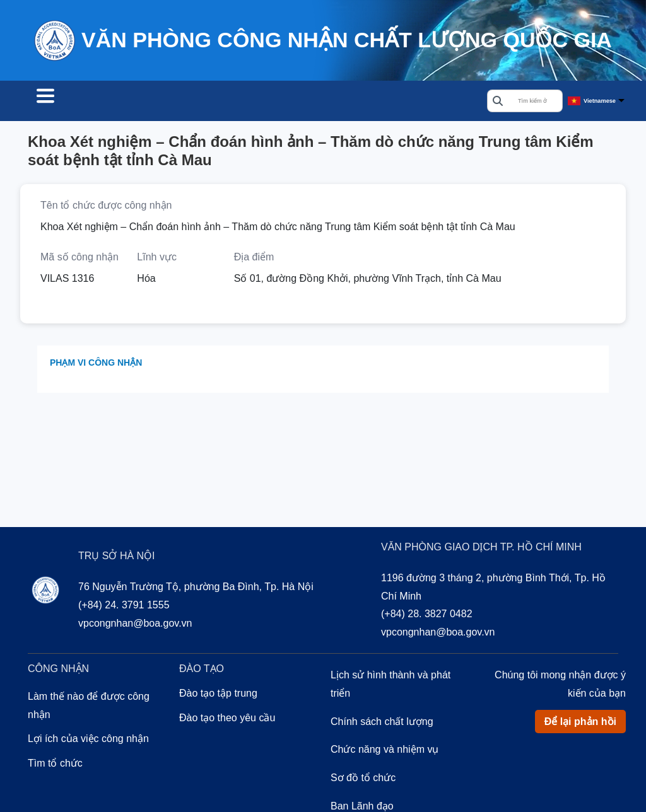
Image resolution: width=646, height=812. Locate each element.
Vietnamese (600, 101)
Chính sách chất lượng (382, 723)
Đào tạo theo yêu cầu (227, 720)
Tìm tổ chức (73, 102)
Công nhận (160, 102)
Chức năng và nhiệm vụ (385, 751)
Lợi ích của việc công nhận (88, 740)
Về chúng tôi (316, 102)
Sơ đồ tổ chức (363, 780)
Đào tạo (236, 102)
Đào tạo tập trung (218, 695)
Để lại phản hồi (580, 723)
